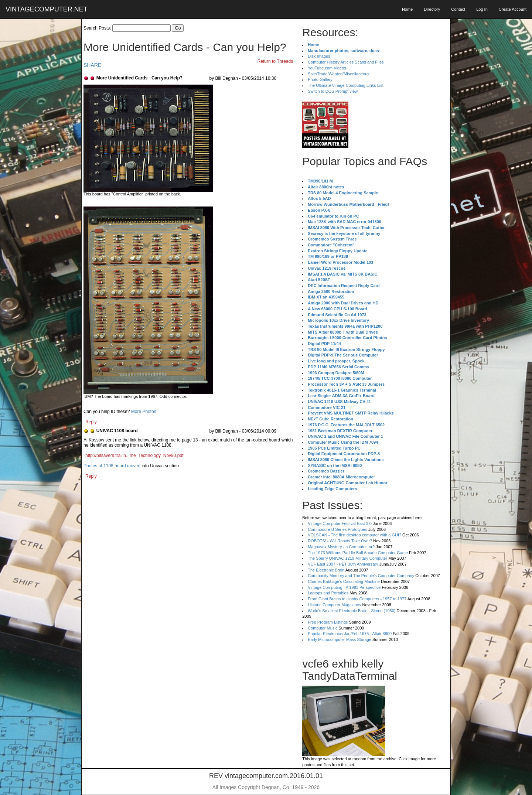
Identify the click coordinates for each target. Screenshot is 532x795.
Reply (91, 422)
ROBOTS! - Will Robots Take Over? (340, 541)
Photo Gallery (320, 79)
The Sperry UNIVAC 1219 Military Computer (347, 558)
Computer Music (323, 628)
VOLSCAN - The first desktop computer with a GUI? (354, 535)
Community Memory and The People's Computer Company (361, 576)
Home (407, 9)
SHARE (92, 65)
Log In (482, 9)
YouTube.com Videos (327, 68)
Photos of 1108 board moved (112, 466)
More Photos (144, 412)
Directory (432, 9)
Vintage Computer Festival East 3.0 (340, 523)
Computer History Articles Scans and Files (346, 62)
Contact (458, 9)
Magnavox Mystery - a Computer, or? (341, 547)
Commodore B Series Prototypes (337, 529)
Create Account (513, 9)
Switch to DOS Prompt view (333, 91)
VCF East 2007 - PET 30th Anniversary (343, 564)
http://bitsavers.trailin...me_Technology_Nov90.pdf (134, 455)
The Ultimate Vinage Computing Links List (346, 85)
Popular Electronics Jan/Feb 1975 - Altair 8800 (350, 634)
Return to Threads (275, 61)
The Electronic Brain (326, 570)
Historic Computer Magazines (334, 605)
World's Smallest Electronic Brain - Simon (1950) (352, 611)
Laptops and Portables (328, 593)
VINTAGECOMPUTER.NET (47, 9)
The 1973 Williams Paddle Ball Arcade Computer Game (358, 553)
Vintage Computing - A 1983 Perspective (344, 587)
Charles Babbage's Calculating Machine (344, 581)
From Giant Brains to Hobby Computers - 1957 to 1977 (357, 599)
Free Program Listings (328, 622)
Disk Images (319, 56)
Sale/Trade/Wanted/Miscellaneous (339, 74)
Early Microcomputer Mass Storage (340, 639)
